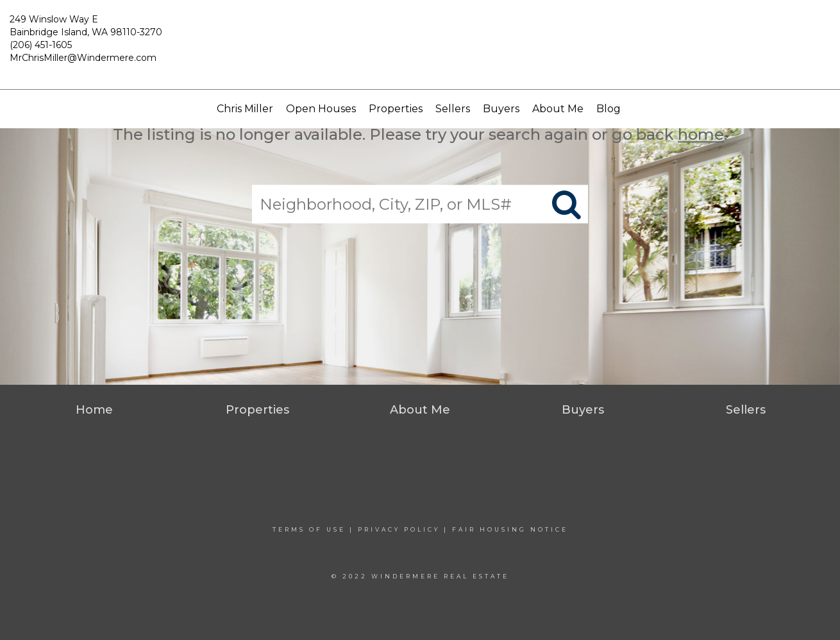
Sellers (453, 109)
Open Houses (321, 109)
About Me (558, 109)
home (701, 134)
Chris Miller (245, 109)
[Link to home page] (420, 45)
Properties (396, 109)
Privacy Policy (399, 529)
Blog (609, 109)
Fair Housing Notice (510, 529)
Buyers (501, 109)
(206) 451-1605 (41, 45)
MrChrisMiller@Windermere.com (83, 58)
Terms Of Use (309, 529)
